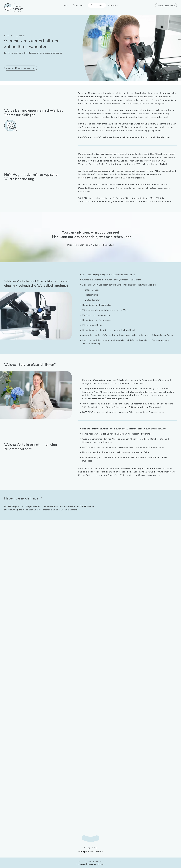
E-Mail (83, 506)
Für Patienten (79, 5)
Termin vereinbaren (166, 6)
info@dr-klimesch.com (90, 851)
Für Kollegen (97, 5)
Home (66, 5)
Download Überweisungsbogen (21, 68)
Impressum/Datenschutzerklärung (91, 864)
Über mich (113, 5)
